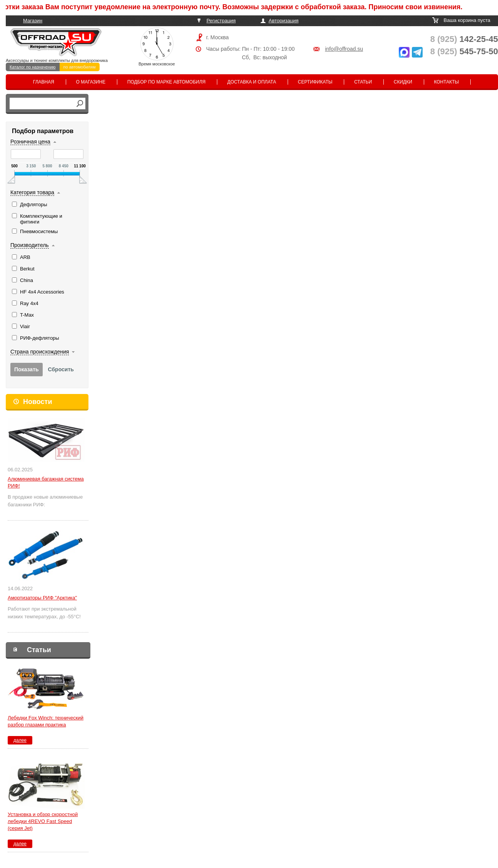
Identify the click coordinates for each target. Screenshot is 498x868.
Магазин (33, 21)
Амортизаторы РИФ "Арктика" (42, 598)
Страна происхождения (40, 352)
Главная (44, 82)
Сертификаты (315, 82)
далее (20, 740)
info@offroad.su (344, 49)
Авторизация (284, 21)
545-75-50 (464, 51)
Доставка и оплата (252, 82)
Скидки (403, 82)
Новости (37, 402)
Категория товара (32, 192)
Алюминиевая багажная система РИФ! (46, 482)
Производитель (30, 245)
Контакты (446, 82)
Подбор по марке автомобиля (167, 82)
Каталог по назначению (33, 67)
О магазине (91, 82)
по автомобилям (80, 67)
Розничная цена (30, 142)
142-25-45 (464, 39)
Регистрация (221, 21)
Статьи (363, 82)
